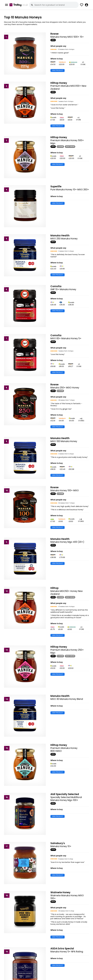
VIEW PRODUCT (58, 70)
